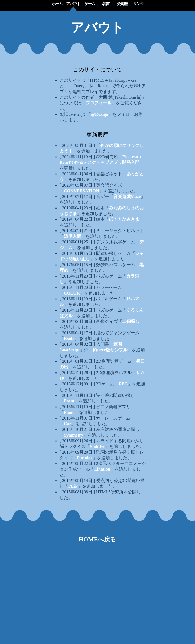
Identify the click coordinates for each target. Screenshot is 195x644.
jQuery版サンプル (110, 350)
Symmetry (74, 435)
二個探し (131, 321)
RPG (123, 384)
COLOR (72, 293)
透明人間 (73, 236)
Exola (69, 338)
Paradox (85, 458)
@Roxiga (100, 114)
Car (68, 424)
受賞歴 (122, 4)
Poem (69, 401)
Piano (69, 412)
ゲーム (90, 4)
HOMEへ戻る (98, 539)
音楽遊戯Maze (127, 196)
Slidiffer (97, 446)
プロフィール (99, 103)
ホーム (57, 4)
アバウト (73, 4)
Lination (102, 469)
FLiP (73, 486)
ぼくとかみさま (124, 219)
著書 (106, 4)
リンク (138, 4)
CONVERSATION (82, 191)
